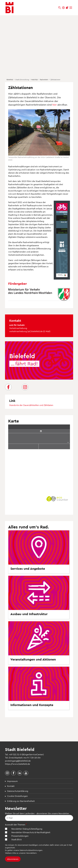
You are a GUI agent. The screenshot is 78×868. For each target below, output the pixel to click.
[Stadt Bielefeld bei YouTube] (26, 773)
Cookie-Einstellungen (17, 796)
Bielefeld (10, 79)
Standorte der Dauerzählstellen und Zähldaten (31, 405)
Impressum (12, 781)
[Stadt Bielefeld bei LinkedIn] (20, 773)
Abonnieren (13, 859)
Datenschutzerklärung (18, 791)
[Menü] (71, 8)
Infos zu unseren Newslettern (24, 853)
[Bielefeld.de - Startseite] (10, 8)
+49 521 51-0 (15, 754)
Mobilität (35, 79)
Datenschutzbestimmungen (31, 850)
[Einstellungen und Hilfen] (63, 8)
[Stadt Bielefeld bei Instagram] (7, 773)
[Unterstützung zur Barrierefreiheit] (67, 8)
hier (55, 105)
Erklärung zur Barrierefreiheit (21, 801)
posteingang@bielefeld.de (18, 761)
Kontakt (11, 786)
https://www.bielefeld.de (17, 764)
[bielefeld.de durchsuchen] (60, 8)
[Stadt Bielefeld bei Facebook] (13, 773)
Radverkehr (44, 79)
